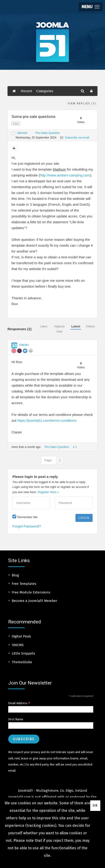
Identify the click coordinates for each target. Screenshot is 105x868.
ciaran (24, 345)
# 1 (75, 447)
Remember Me (27, 517)
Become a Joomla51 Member (34, 601)
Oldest (90, 326)
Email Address (19, 703)
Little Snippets (23, 653)
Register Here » (48, 492)
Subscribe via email (75, 138)
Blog (15, 575)
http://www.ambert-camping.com (65, 175)
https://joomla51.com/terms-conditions (47, 420)
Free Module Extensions (31, 592)
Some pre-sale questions (34, 117)
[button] (91, 7)
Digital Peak (21, 636)
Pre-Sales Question (48, 133)
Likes (44, 326)
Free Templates (24, 584)
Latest (76, 326)
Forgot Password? (27, 526)
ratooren (22, 133)
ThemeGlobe (22, 662)
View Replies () (82, 104)
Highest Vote (59, 329)
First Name (16, 719)
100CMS (18, 645)
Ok (95, 806)
